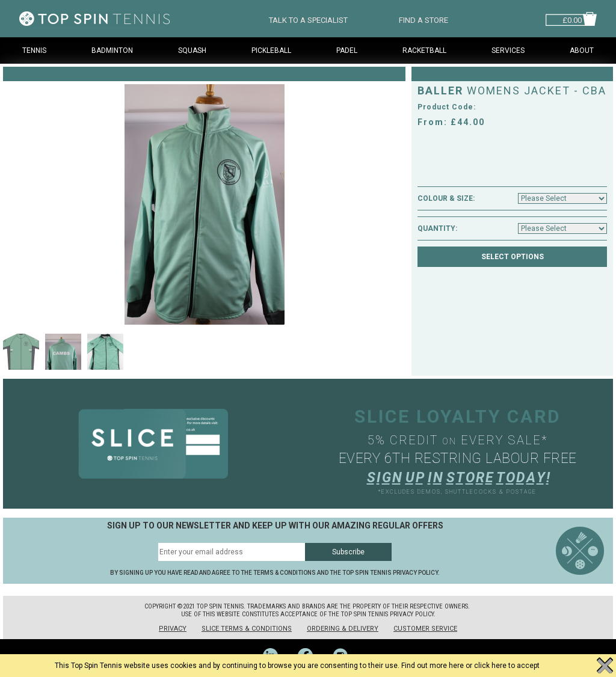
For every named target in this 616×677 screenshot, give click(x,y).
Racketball (424, 51)
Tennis (34, 51)
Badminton (112, 51)
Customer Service (425, 629)
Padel (347, 51)
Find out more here (433, 666)
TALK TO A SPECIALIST (308, 19)
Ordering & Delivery (343, 629)
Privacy (173, 629)
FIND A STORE (423, 19)
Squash (192, 51)
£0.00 (572, 19)
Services (508, 51)
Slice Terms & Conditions (247, 629)
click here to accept (507, 666)
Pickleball (271, 51)
